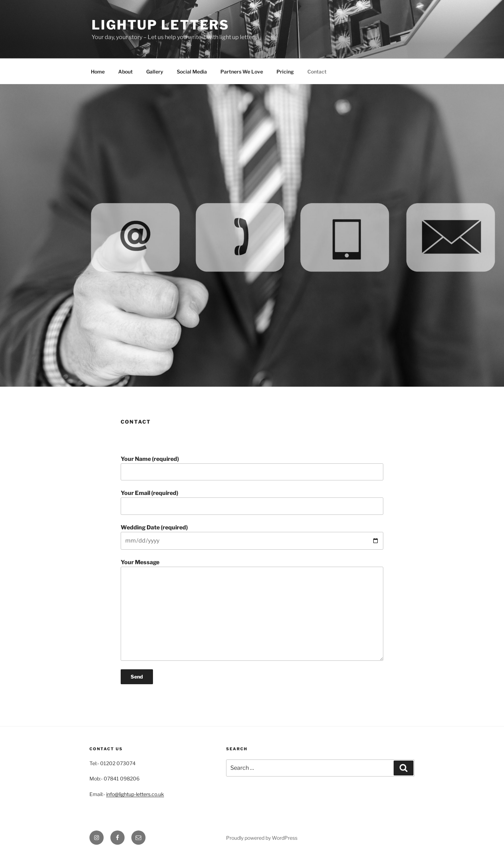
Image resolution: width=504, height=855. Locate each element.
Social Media (192, 72)
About (125, 72)
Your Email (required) (252, 502)
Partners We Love (242, 72)
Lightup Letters (160, 25)
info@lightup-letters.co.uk (135, 794)
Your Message (252, 610)
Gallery (155, 72)
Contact (317, 72)
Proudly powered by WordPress (262, 838)
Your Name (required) (252, 468)
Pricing (285, 72)
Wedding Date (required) (252, 537)
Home (98, 72)
